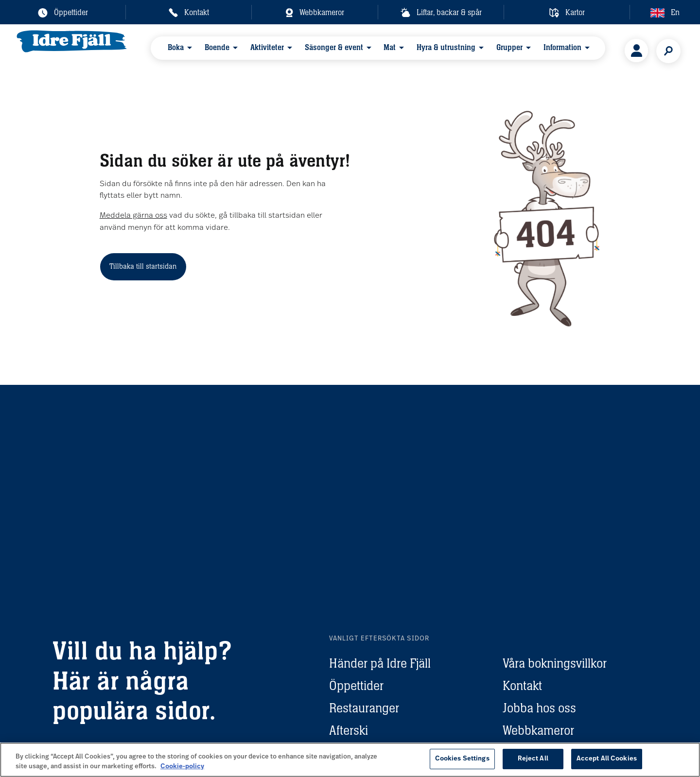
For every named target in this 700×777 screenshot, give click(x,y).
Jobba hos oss (539, 708)
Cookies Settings (462, 759)
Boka (177, 50)
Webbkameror (538, 730)
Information (529, 50)
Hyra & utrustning (423, 50)
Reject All (533, 759)
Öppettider (356, 685)
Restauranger (364, 708)
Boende (214, 50)
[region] (350, 760)
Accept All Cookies (607, 759)
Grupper (481, 50)
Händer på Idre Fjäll (380, 663)
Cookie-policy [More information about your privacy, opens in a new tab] (182, 767)
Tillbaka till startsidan (143, 266)
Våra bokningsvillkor (555, 663)
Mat (372, 50)
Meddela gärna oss (133, 216)
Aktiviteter (258, 50)
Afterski (349, 730)
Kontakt (522, 685)
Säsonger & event (320, 50)
